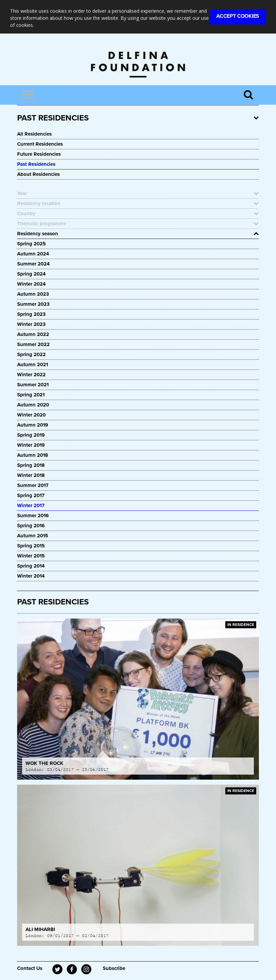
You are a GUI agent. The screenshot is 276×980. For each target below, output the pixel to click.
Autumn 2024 (33, 254)
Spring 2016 (31, 526)
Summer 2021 (33, 385)
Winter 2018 (31, 475)
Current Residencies (40, 144)
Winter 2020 (31, 415)
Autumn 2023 (33, 294)
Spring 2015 (31, 546)
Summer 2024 (33, 264)
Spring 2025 (31, 244)
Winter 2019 (31, 445)
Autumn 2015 (33, 536)
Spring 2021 (31, 395)
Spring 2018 (31, 465)
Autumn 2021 (33, 364)
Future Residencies (39, 154)
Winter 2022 (31, 375)
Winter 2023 (31, 324)
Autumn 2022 (33, 334)
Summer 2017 (33, 485)
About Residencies (38, 174)
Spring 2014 (31, 566)
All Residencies (34, 134)
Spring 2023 (31, 314)
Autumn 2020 (33, 405)
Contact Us (30, 968)
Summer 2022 (33, 344)
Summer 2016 (33, 516)
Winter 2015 (31, 556)
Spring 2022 (31, 354)
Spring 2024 (31, 274)
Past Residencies (36, 164)
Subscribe (114, 968)
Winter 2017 (31, 505)
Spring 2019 (31, 435)
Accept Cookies (238, 16)
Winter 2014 (31, 576)
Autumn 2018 (33, 455)
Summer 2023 (33, 304)
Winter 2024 (31, 284)
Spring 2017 (31, 495)
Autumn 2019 (33, 425)
